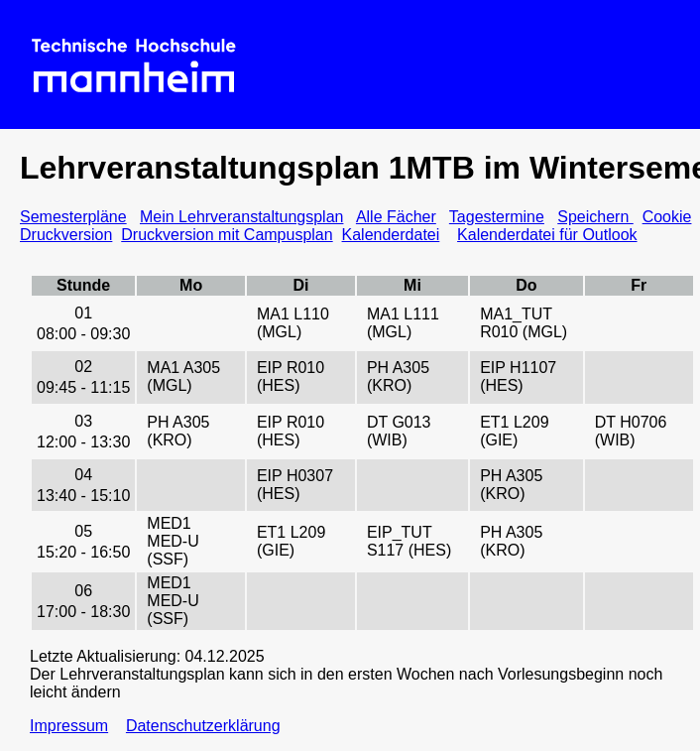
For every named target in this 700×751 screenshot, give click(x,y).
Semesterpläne (73, 217)
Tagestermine (497, 217)
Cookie (667, 217)
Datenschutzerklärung (203, 726)
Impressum (69, 726)
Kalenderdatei (391, 235)
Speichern (595, 217)
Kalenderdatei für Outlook (547, 235)
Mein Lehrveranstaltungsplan (241, 217)
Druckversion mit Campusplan (227, 235)
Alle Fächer (396, 217)
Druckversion (66, 235)
